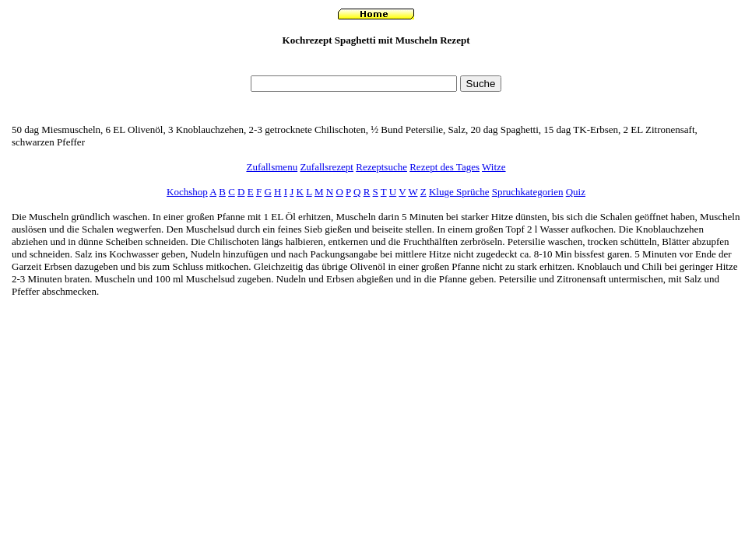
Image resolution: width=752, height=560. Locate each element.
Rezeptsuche (381, 167)
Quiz (576, 192)
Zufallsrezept (327, 167)
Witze (494, 167)
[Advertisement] (376, 65)
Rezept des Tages (445, 167)
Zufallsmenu (272, 167)
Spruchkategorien (528, 192)
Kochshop (187, 192)
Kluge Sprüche (459, 192)
